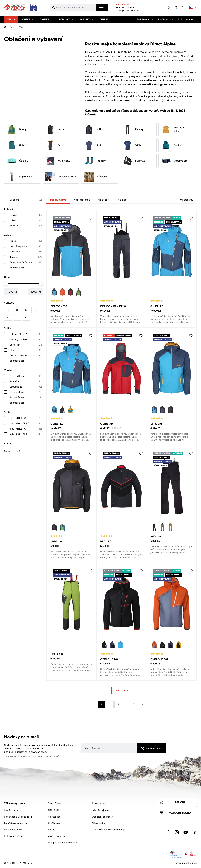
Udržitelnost (54, 823)
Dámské (46, 19)
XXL (17, 317)
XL (8, 317)
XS (8, 310)
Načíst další (122, 690)
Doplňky (66, 19)
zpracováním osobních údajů (45, 756)
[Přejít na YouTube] (186, 832)
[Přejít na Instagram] (177, 832)
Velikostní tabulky (180, 813)
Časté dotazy (11, 810)
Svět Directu (145, 19)
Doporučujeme (58, 200)
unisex (26, 220)
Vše (11, 19)
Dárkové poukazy (61, 177)
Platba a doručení (13, 836)
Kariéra (52, 830)
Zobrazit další (17, 268)
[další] (142, 704)
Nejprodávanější (82, 200)
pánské (26, 215)
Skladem (26, 200)
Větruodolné (26, 387)
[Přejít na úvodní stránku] (20, 8)
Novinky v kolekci (26, 339)
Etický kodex (99, 823)
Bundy (17, 129)
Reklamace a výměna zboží (18, 817)
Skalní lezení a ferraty (26, 262)
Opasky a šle (174, 161)
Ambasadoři (54, 817)
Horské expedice (26, 246)
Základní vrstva (26, 397)
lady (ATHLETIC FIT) (26, 429)
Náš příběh (54, 810)
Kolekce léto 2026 (26, 334)
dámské (26, 226)
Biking (26, 241)
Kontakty (190, 19)
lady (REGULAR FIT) (26, 434)
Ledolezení (26, 252)
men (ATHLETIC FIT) (26, 418)
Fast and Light (26, 376)
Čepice (171, 145)
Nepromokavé (26, 392)
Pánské (27, 19)
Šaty (54, 145)
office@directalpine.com (128, 11)
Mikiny (94, 129)
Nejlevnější (103, 200)
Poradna (180, 802)
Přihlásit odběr (154, 748)
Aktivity (86, 19)
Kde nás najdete (100, 810)
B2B (180, 19)
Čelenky (18, 161)
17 (133, 704)
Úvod (10, 27)
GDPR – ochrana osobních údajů (108, 830)
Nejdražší (121, 200)
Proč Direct (165, 19)
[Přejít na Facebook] (168, 832)
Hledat (102, 8)
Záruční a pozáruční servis (18, 823)
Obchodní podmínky (102, 817)
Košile (93, 145)
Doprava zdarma (26, 355)
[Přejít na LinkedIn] (194, 832)
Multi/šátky (58, 161)
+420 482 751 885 (125, 7)
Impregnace (20, 177)
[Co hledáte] (76, 8)
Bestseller (26, 345)
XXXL (26, 317)
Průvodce (95, 177)
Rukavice (134, 161)
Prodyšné (26, 381)
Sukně (16, 145)
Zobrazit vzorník (12, 451)
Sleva (26, 350)
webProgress (190, 863)
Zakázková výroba (58, 836)
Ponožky (95, 161)
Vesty (55, 129)
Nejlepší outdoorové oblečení (63, 842)
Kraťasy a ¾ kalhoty (174, 129)
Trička (132, 145)
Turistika (26, 257)
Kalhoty (133, 129)
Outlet (104, 19)
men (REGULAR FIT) (26, 423)
